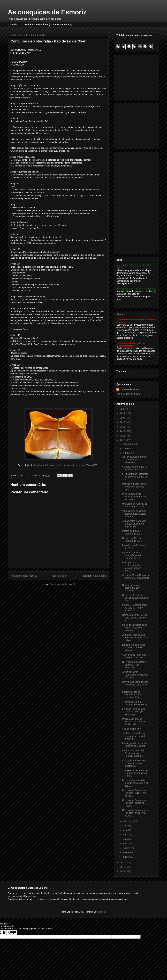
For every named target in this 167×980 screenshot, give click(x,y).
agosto (126, 826)
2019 (123, 422)
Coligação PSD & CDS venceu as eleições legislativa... (134, 763)
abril (125, 843)
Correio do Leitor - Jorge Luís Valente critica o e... (135, 618)
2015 (123, 440)
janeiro (126, 857)
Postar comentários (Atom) (62, 584)
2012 (123, 871)
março (126, 848)
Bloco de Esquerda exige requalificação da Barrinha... (135, 628)
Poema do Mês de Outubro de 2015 (132, 532)
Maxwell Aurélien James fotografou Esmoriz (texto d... (134, 487)
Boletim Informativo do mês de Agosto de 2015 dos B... (135, 783)
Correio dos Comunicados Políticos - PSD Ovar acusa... (135, 813)
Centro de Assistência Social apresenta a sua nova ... (135, 598)
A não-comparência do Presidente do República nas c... (134, 753)
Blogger (102, 912)
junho (126, 835)
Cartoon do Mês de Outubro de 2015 (132, 539)
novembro (128, 448)
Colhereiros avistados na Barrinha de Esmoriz (135, 468)
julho (125, 830)
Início (14, 25)
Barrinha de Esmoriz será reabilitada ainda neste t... (135, 685)
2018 (123, 427)
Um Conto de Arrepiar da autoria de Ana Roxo (135, 505)
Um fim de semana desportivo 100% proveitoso (132, 588)
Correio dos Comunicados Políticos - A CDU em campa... (135, 793)
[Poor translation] (12, 933)
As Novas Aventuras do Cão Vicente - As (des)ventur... (134, 460)
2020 (123, 418)
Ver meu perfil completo (128, 394)
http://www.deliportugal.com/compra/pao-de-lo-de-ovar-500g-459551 (66, 465)
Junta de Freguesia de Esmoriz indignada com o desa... (135, 638)
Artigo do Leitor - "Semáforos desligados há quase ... (135, 675)
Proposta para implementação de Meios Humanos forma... (133, 567)
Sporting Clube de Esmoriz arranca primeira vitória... (132, 695)
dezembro (128, 444)
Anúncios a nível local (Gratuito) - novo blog (48, 25)
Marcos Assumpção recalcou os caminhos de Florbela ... (134, 722)
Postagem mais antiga (93, 576)
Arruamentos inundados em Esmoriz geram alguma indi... (134, 524)
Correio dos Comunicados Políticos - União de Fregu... (135, 803)
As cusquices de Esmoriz (47, 12)
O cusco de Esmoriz (131, 389)
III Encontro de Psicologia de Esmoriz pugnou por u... (135, 477)
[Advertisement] (137, 76)
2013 (123, 867)
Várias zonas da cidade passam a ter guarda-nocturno (134, 514)
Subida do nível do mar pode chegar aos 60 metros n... (134, 736)
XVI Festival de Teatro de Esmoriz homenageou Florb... (135, 773)
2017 (123, 431)
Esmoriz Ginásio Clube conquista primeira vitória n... (134, 648)
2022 (123, 409)
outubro (127, 453)
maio (125, 839)
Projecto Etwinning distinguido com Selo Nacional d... (134, 497)
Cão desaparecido (131, 729)
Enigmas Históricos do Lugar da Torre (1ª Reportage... (133, 712)
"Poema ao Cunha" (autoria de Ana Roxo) (134, 703)
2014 (123, 863)
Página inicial (59, 576)
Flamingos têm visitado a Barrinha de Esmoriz (135, 745)
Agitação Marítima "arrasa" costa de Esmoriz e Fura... (132, 555)
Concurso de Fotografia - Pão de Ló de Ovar (135, 656)
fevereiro (127, 852)
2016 (123, 436)
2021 (123, 413)
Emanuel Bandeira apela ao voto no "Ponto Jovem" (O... (135, 608)
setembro (128, 821)
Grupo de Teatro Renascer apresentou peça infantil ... (136, 578)
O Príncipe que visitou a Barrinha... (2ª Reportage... (134, 665)
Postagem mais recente (24, 576)
